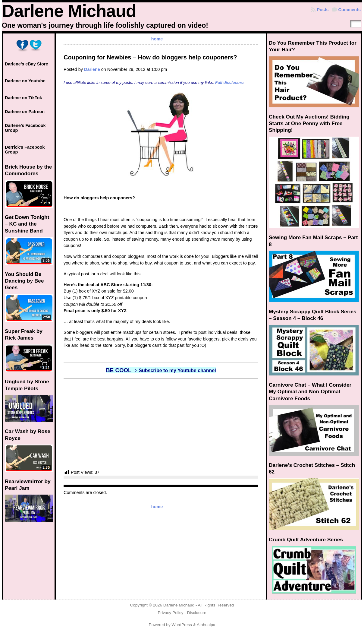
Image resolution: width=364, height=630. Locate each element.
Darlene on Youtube (25, 81)
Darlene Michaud (69, 11)
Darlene (92, 69)
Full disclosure (229, 82)
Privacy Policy (170, 613)
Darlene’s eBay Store (26, 64)
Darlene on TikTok (23, 98)
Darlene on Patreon (25, 112)
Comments (350, 10)
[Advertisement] (161, 424)
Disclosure (197, 613)
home (157, 39)
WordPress (182, 625)
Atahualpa (206, 625)
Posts (323, 10)
